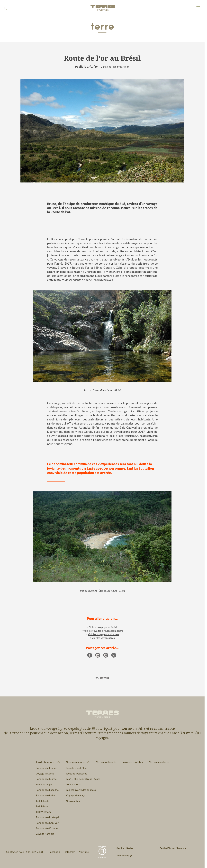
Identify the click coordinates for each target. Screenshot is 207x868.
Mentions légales (124, 848)
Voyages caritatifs (133, 762)
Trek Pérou (42, 806)
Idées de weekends (76, 773)
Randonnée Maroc (46, 779)
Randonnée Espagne (47, 790)
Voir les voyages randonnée (103, 634)
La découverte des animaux (81, 790)
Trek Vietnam (43, 812)
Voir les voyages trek (103, 638)
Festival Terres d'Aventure (173, 848)
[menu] (198, 8)
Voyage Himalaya (76, 795)
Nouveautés (73, 801)
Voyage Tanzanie (45, 773)
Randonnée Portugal (47, 817)
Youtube (84, 852)
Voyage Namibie (45, 834)
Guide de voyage (124, 855)
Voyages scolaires (159, 762)
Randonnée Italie (45, 795)
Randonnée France (46, 768)
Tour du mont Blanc (77, 768)
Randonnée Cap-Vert (48, 823)
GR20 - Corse (74, 784)
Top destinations (45, 762)
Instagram (69, 852)
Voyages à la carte (106, 762)
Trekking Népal (44, 784)
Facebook (54, 852)
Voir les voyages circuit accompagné (103, 631)
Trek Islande (42, 801)
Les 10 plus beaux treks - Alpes (83, 779)
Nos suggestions (75, 762)
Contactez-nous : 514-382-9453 (24, 852)
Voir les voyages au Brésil (103, 627)
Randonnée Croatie (47, 828)
